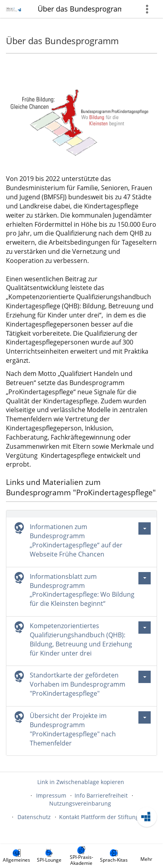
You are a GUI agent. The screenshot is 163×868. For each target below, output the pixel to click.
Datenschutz (34, 817)
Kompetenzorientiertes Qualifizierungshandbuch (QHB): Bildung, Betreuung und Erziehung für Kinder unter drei (81, 639)
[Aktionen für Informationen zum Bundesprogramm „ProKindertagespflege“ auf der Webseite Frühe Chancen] (145, 528)
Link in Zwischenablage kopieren (81, 782)
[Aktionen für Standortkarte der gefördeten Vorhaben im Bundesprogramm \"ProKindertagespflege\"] (145, 677)
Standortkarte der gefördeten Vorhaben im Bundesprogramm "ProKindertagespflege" (78, 684)
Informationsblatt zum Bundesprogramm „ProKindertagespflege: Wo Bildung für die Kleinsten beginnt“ (82, 590)
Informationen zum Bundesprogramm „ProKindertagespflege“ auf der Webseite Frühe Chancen (76, 540)
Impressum (51, 795)
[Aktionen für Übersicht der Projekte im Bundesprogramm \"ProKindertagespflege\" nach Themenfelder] (145, 717)
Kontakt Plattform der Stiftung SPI (104, 817)
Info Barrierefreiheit (101, 795)
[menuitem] (17, 856)
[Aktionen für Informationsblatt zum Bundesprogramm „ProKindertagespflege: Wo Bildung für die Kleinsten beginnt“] (145, 578)
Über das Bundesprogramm (80, 9)
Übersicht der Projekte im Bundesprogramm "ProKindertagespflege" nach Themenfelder (73, 729)
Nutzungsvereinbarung (80, 803)
